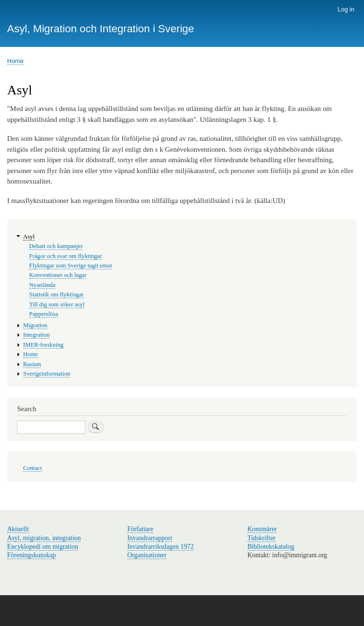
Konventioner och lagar (58, 275)
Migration (35, 325)
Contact (33, 468)
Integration (36, 335)
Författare (140, 529)
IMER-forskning (43, 345)
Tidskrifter (261, 538)
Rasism (32, 364)
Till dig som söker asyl (57, 304)
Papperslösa (44, 314)
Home (15, 61)
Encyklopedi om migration (43, 547)
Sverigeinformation (47, 374)
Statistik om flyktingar (57, 295)
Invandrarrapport (150, 538)
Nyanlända (42, 285)
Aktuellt (18, 529)
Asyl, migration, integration (44, 538)
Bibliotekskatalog (271, 547)
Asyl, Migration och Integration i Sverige (101, 29)
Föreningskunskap (32, 555)
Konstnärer (262, 529)
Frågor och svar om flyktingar (66, 256)
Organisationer (147, 555)
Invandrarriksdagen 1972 (160, 547)
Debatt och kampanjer (56, 246)
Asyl (29, 237)
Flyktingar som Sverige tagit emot (71, 266)
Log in (346, 9)
